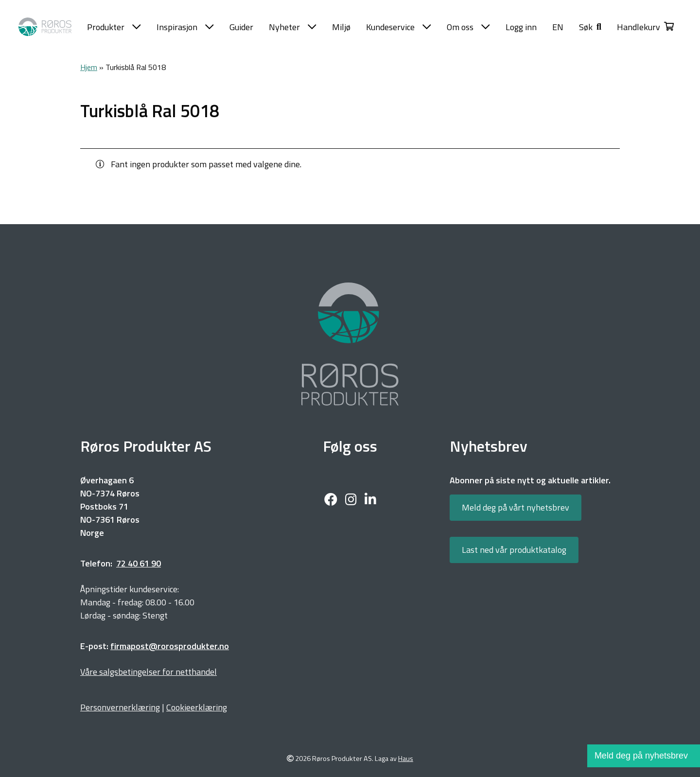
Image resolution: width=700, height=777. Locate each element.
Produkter (114, 27)
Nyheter (293, 27)
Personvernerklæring (120, 707)
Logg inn (521, 27)
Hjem (89, 67)
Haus (406, 759)
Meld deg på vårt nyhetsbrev (516, 507)
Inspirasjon (185, 27)
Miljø (341, 27)
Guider (241, 27)
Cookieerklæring (197, 707)
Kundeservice (399, 27)
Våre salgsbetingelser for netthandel (149, 672)
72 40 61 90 (139, 563)
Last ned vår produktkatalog (514, 550)
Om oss (468, 27)
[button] (590, 27)
